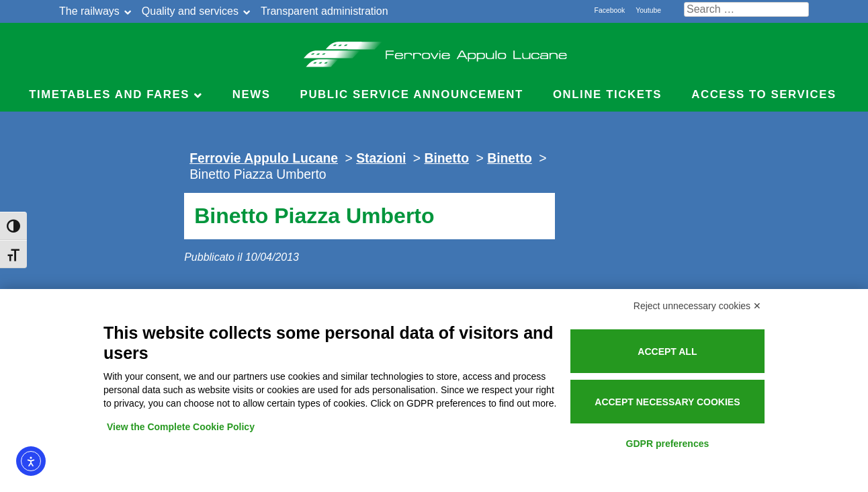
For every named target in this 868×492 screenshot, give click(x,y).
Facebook (610, 10)
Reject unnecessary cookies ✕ (697, 306)
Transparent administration (324, 11)
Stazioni (381, 158)
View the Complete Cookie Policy (181, 427)
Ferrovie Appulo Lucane (434, 50)
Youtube (648, 10)
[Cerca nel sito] (746, 9)
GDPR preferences (668, 444)
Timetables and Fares (109, 94)
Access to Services (764, 94)
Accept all (667, 352)
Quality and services (190, 11)
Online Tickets (607, 94)
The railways (89, 11)
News (252, 94)
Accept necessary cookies (667, 402)
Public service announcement (412, 94)
